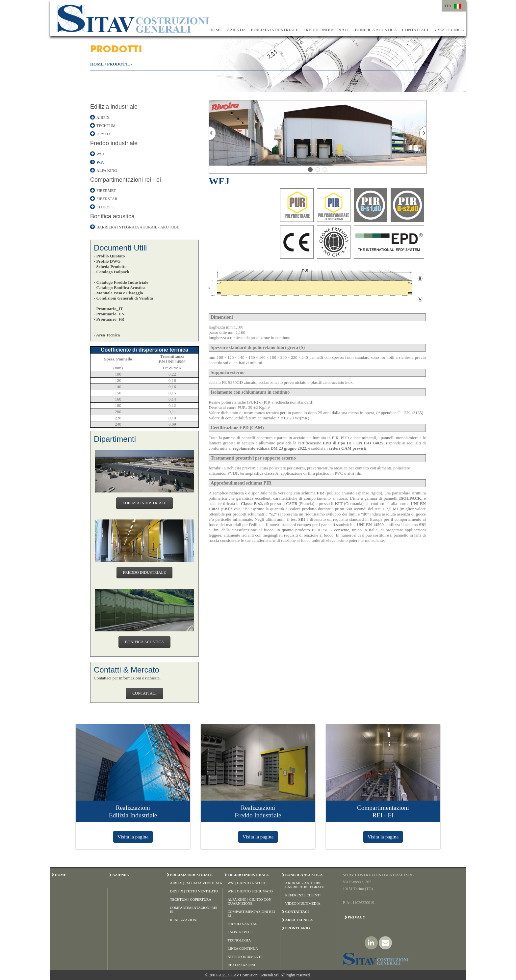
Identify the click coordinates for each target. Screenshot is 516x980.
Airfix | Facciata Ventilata (196, 883)
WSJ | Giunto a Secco (247, 883)
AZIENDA (236, 30)
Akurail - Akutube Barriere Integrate (305, 885)
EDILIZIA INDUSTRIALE (274, 30)
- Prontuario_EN (109, 314)
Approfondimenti (245, 957)
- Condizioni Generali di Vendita (123, 298)
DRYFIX (104, 134)
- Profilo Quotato (109, 256)
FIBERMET (106, 191)
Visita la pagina (133, 837)
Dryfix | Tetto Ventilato (194, 891)
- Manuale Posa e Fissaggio (118, 293)
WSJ (100, 154)
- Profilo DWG (107, 261)
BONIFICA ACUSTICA (376, 30)
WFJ (101, 162)
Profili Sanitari (243, 924)
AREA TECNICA (449, 30)
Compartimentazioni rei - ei (126, 180)
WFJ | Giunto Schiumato (250, 891)
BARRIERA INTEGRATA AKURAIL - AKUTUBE (138, 227)
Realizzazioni (184, 920)
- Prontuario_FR (109, 319)
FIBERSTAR (107, 199)
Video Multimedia (303, 903)
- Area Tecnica (107, 335)
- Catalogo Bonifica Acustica (120, 288)
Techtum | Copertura (191, 899)
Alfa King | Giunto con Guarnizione (250, 901)
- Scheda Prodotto (110, 266)
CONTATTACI (415, 30)
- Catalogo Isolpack (112, 272)
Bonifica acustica (112, 216)
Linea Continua (243, 948)
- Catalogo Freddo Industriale (121, 282)
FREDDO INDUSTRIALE (327, 30)
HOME (216, 30)
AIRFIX (103, 118)
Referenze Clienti (303, 895)
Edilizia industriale (114, 107)
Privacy (357, 917)
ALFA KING (107, 171)
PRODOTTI (118, 64)
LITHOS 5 (105, 207)
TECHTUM (106, 126)
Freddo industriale (114, 143)
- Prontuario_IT (108, 309)
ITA (448, 6)
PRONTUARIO (298, 928)
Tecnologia (239, 940)
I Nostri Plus (240, 932)
